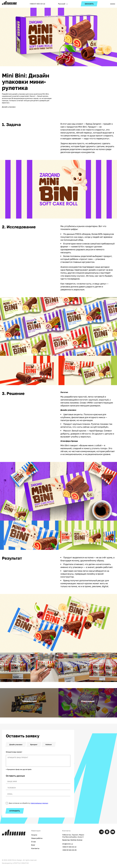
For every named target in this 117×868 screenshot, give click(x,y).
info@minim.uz (68, 844)
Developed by (15, 863)
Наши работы (37, 838)
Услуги (34, 835)
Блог (33, 845)
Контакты (35, 848)
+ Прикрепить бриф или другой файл (19, 769)
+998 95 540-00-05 (69, 850)
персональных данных (39, 803)
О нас (34, 842)
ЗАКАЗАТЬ (89, 4)
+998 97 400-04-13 (37, 4)
